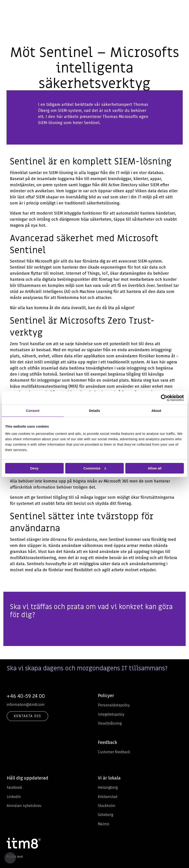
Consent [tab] (33, 410)
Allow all (155, 468)
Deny (34, 468)
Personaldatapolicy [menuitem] (114, 705)
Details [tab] (94, 410)
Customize (95, 468)
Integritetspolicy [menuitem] (111, 714)
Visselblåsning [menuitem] (110, 723)
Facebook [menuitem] (14, 788)
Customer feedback (114, 752)
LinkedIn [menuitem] (14, 797)
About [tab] (156, 410)
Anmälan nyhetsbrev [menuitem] (24, 806)
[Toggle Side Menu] (182, 8)
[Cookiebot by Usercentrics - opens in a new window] (164, 398)
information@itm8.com (26, 705)
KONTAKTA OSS (27, 716)
